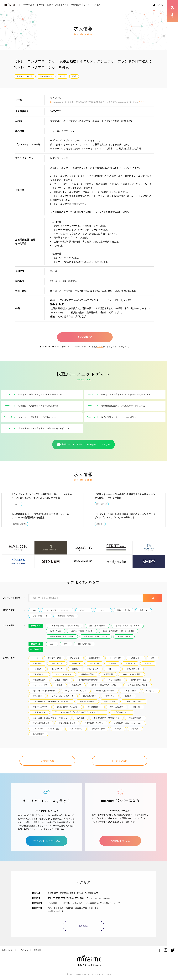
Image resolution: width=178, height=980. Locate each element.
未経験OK (76, 663)
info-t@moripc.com (102, 898)
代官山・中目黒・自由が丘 (82, 631)
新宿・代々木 (55, 631)
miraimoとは (29, 5)
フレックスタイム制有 (131, 674)
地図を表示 (83, 926)
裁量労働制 (108, 674)
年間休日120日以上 (25, 76)
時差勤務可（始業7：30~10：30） (128, 723)
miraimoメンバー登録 (120, 841)
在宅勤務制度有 (94, 707)
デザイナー (84, 610)
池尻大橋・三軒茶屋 (97, 626)
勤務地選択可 (38, 734)
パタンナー (17, 504)
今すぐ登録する (85, 337)
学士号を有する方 (40, 707)
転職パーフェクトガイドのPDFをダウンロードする (84, 445)
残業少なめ (110, 696)
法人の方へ (23, 950)
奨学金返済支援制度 (67, 723)
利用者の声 (76, 5)
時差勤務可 (77, 685)
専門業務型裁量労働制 (105, 691)
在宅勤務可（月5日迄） (94, 723)
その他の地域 (36, 649)
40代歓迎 (128, 696)
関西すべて (36, 644)
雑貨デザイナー (98, 729)
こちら (141, 102)
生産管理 (112, 663)
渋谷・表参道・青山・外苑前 (62, 636)
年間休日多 (37, 669)
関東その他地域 (124, 636)
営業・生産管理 (76, 729)
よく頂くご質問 (120, 761)
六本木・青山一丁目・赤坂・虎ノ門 (65, 626)
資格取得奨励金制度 (41, 723)
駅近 (74, 76)
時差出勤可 (37, 696)
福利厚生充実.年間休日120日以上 (104, 685)
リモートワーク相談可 (134, 702)
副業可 (60, 685)
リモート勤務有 (115, 680)
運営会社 (37, 950)
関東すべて (36, 626)
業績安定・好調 (54, 658)
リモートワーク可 (40, 685)
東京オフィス (57, 669)
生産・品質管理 (116, 707)
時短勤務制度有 (135, 718)
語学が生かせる (133, 669)
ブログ (87, 5)
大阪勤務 (135, 729)
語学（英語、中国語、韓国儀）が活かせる (50, 718)
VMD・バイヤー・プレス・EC (58, 610)
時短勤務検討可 (88, 674)
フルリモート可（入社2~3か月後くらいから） (52, 702)
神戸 (66, 644)
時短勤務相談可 (89, 696)
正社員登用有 (115, 658)
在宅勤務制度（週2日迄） (67, 707)
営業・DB (144, 610)
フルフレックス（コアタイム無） (46, 729)
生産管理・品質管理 (20, 524)
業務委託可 (37, 663)
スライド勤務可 (130, 691)
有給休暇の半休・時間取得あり (107, 718)
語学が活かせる (46, 76)
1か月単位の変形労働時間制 (44, 691)
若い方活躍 (75, 658)
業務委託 (148, 663)
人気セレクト (136, 658)
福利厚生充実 (95, 658)
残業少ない (130, 663)
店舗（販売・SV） (40, 616)
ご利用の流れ (47, 761)
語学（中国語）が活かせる (62, 696)
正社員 (62, 76)
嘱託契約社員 (110, 702)
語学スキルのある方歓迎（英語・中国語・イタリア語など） (80, 712)
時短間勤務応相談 (87, 702)
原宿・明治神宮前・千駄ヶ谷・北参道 (119, 631)
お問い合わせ (7, 950)
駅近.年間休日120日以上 (138, 685)
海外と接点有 (57, 663)
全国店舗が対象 (39, 712)
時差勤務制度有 (39, 680)
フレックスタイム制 (63, 674)
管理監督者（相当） (122, 712)
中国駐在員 (151, 691)
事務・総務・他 (102, 504)
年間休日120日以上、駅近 (76, 691)
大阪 (52, 644)
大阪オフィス (93, 669)
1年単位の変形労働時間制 (88, 680)
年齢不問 (136, 707)
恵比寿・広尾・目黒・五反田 (128, 626)
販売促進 (81, 718)
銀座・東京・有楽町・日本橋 (96, 636)
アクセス (96, 5)
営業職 (75, 669)
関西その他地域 (84, 644)
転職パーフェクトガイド (58, 5)
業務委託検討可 (62, 680)
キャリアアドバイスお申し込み (47, 841)
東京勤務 (118, 729)
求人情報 (40, 5)
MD (34, 610)
